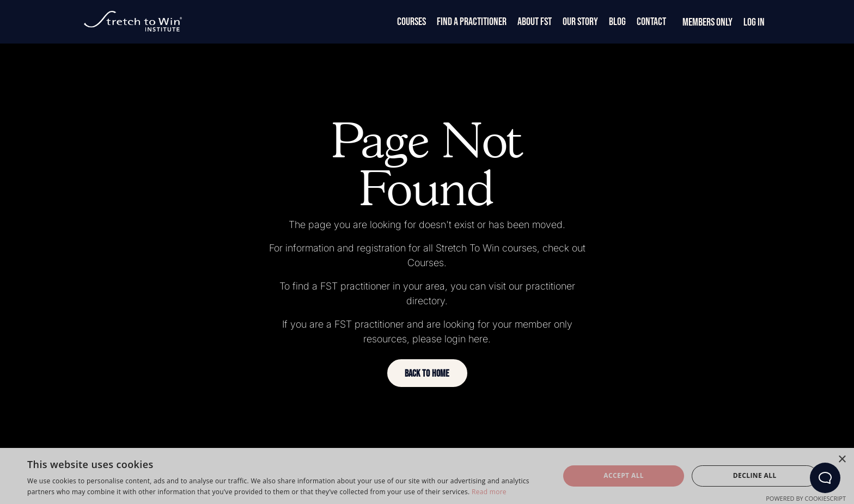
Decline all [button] (755, 475)
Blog (617, 22)
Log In (754, 22)
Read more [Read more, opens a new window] (489, 492)
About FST (535, 22)
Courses (411, 22)
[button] (427, 373)
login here (466, 339)
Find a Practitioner (472, 22)
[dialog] (427, 476)
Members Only (707, 22)
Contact (651, 22)
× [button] (842, 460)
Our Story (580, 22)
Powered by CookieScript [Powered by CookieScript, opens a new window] (806, 498)
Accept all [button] (624, 475)
